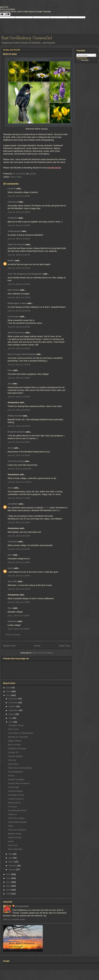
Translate (83, 60)
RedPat (11, 261)
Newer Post (9, 646)
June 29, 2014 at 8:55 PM (19, 455)
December (13, 699)
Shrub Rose (13, 764)
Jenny (10, 448)
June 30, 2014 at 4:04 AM (19, 536)
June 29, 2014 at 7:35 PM (19, 365)
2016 (9, 688)
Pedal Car (13, 814)
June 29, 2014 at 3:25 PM (19, 255)
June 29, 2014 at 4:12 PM (19, 297)
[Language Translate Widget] (86, 55)
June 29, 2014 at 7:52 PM (19, 397)
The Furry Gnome (16, 461)
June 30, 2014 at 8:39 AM (19, 549)
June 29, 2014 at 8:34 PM (19, 442)
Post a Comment (13, 635)
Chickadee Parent (16, 795)
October (12, 706)
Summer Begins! (15, 756)
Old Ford (12, 760)
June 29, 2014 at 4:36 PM (19, 311)
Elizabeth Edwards (16, 432)
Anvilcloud (13, 542)
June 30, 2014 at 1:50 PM (19, 576)
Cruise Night (14, 787)
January (12, 869)
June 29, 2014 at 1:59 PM (19, 239)
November (13, 703)
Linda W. (12, 189)
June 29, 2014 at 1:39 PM (19, 212)
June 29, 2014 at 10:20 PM (19, 469)
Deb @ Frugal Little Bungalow (22, 354)
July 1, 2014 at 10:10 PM (18, 616)
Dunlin (11, 841)
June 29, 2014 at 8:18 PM (19, 426)
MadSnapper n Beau (17, 303)
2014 (9, 695)
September (14, 710)
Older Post (64, 646)
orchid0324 (13, 504)
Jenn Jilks (12, 581)
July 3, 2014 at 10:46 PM (18, 629)
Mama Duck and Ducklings (20, 768)
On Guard (12, 807)
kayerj (10, 568)
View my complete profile (14, 919)
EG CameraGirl (22, 906)
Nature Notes (16, 177)
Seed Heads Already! (17, 822)
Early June (13, 845)
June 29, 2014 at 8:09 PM (19, 410)
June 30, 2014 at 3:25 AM (19, 522)
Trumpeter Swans (16, 725)
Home (37, 646)
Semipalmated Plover (18, 810)
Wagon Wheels (15, 741)
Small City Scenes (16, 333)
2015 (9, 691)
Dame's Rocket (15, 838)
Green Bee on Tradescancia (20, 733)
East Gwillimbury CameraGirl (27, 38)
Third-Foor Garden (16, 818)
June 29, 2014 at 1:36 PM (19, 196)
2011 (9, 882)
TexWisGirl (13, 218)
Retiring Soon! (14, 803)
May (11, 854)
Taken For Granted (16, 244)
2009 (9, 890)
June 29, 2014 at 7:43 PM (19, 378)
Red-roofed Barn (15, 849)
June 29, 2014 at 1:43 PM (19, 225)
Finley (11, 826)
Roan (10, 370)
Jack (10, 384)
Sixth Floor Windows (17, 830)
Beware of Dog (15, 834)
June (11, 722)
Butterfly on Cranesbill (18, 737)
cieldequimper (14, 231)
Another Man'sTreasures (19, 783)
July (11, 718)
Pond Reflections (16, 772)
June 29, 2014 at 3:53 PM (19, 268)
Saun (10, 555)
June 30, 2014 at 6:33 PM (19, 602)
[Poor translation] (7, 14)
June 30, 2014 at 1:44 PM (19, 562)
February (13, 866)
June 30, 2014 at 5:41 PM (19, 589)
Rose (10, 608)
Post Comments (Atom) (43, 653)
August (12, 714)
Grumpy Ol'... (14, 752)
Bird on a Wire (14, 745)
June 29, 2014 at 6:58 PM (19, 348)
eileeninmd (13, 202)
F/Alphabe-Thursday (17, 749)
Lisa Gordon (13, 317)
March (12, 862)
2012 (9, 878)
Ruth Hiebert (14, 290)
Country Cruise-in (16, 799)
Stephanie (12, 621)
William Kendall (15, 416)
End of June (13, 729)
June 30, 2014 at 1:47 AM (19, 498)
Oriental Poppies (15, 791)
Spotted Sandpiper (16, 779)
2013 (9, 874)
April (11, 858)
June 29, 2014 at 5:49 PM (19, 327)
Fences (11, 776)
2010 (9, 886)
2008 (9, 894)
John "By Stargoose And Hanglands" (25, 274)
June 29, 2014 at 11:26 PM (19, 482)
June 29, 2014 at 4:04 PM (19, 284)
